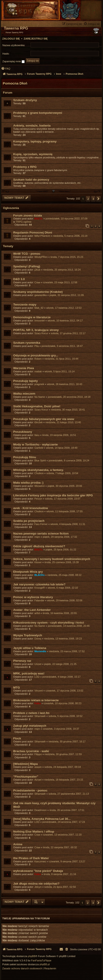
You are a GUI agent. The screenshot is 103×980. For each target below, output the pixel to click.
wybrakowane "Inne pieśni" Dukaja (38, 871)
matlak (38, 371)
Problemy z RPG (25, 167)
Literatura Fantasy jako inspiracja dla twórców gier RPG (53, 495)
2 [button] (88, 199)
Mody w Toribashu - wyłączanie (35, 444)
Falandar (39, 600)
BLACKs (40, 575)
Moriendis (40, 651)
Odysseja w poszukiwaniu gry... (36, 355)
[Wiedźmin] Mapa (26, 764)
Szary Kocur (41, 333)
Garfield (39, 448)
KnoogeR (40, 588)
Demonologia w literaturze (32, 317)
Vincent (39, 691)
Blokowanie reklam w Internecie (36, 700)
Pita (37, 346)
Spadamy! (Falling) (27, 266)
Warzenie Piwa (24, 368)
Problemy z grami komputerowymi (38, 113)
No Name (40, 397)
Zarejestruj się (36, 39)
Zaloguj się (11, 39)
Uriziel (38, 664)
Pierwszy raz (22, 661)
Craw (37, 282)
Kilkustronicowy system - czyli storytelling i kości (49, 623)
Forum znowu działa (28, 215)
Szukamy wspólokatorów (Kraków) (38, 292)
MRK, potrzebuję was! (29, 673)
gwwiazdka (41, 295)
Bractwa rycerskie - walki (31, 751)
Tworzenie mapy (25, 305)
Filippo (38, 754)
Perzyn (38, 499)
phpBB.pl (45, 964)
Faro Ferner (41, 524)
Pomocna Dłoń (15, 83)
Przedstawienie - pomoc (30, 790)
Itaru (37, 435)
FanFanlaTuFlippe (41, 961)
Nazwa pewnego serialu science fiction (41, 534)
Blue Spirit (40, 460)
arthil (37, 613)
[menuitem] (92, 24)
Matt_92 (39, 308)
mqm (37, 537)
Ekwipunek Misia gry (28, 572)
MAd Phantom (42, 236)
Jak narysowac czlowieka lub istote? (39, 584)
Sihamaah (40, 716)
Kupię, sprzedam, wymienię (33, 154)
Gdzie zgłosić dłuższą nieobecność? (39, 546)
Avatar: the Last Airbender (32, 610)
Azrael (38, 780)
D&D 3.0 (19, 279)
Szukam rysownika (27, 343)
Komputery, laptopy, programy (35, 141)
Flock (17, 738)
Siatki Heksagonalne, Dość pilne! (37, 406)
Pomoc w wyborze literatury (33, 597)
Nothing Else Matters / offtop (34, 832)
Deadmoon (41, 810)
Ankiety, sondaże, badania (32, 126)
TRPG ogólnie (24, 222)
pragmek (39, 384)
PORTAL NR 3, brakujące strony (36, 330)
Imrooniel (40, 321)
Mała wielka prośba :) (28, 483)
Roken (38, 359)
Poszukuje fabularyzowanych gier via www (44, 419)
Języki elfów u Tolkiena (30, 648)
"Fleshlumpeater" (26, 777)
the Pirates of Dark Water (31, 858)
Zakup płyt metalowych (30, 726)
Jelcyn (38, 887)
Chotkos (39, 473)
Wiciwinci (40, 486)
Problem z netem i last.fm (31, 713)
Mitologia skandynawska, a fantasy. (39, 470)
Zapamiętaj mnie (14, 62)
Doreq (38, 639)
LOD (37, 677)
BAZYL (39, 219)
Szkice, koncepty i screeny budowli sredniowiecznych (52, 559)
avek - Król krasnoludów (31, 508)
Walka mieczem (24, 394)
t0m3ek (39, 422)
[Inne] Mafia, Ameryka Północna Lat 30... (42, 819)
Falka (38, 703)
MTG (17, 688)
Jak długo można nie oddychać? (36, 884)
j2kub (37, 270)
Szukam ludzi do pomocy (31, 180)
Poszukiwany (23, 432)
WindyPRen (41, 257)
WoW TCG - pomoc (27, 254)
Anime (18, 844)
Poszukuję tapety (26, 381)
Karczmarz (40, 861)
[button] (98, 199)
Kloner (38, 562)
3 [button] (93, 199)
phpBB (32, 956)
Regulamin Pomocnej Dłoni (33, 233)
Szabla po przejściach (29, 521)
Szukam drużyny (25, 100)
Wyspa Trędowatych (28, 635)
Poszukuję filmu (25, 457)
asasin (38, 767)
